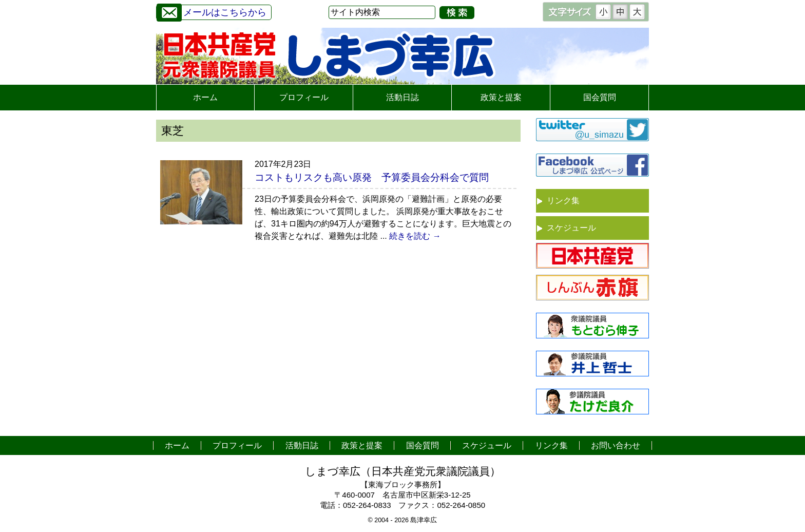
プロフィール (304, 97)
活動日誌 (402, 97)
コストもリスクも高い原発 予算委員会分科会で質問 (372, 177)
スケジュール (571, 228)
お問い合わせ (616, 445)
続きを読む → (415, 236)
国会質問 (600, 97)
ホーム (205, 97)
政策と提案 (501, 97)
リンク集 (563, 201)
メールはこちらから (212, 11)
